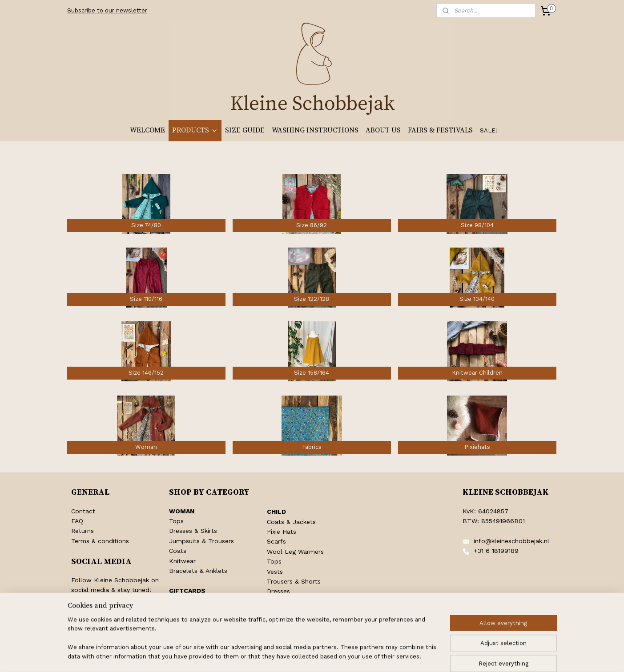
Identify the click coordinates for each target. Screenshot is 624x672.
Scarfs (276, 541)
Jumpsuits (282, 601)
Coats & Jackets (291, 522)
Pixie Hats (282, 532)
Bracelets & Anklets (198, 571)
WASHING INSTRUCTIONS (315, 130)
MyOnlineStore (421, 656)
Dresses (278, 591)
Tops (176, 521)
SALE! (489, 130)
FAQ (77, 521)
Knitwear (182, 561)
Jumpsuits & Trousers (201, 541)
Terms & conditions (100, 541)
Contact (83, 511)
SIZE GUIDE (245, 130)
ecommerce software (339, 656)
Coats (178, 551)
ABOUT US (383, 130)
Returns (83, 531)
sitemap (284, 656)
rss (303, 656)
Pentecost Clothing (296, 611)
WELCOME (147, 130)
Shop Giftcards (191, 600)
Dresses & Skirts (193, 531)
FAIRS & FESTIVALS (440, 130)
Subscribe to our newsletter (107, 10)
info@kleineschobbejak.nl (511, 541)
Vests (275, 572)
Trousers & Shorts (294, 581)
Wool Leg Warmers (295, 552)
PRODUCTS (195, 130)
